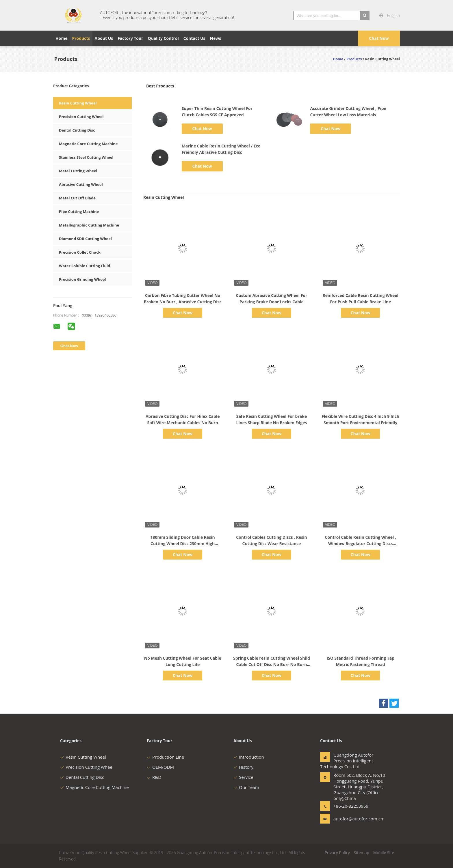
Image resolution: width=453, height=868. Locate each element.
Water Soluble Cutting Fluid (85, 266)
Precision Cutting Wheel (81, 117)
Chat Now (379, 38)
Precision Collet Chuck (80, 252)
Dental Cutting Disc (77, 130)
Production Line (165, 757)
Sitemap (362, 853)
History (243, 767)
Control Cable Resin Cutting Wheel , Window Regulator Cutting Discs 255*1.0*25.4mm (361, 544)
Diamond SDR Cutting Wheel (85, 239)
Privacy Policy (337, 853)
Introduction (249, 757)
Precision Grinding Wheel (82, 279)
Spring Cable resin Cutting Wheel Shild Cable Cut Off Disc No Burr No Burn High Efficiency (272, 664)
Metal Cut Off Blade (77, 198)
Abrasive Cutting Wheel (81, 184)
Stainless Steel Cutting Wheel (86, 157)
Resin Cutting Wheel (78, 103)
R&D (154, 777)
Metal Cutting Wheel (78, 171)
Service (243, 777)
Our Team (246, 787)
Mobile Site (384, 853)
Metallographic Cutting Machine (89, 225)
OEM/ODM (160, 767)
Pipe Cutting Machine (79, 212)
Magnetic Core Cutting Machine (88, 144)
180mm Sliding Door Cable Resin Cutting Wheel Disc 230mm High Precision (182, 544)
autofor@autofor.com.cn (352, 819)
